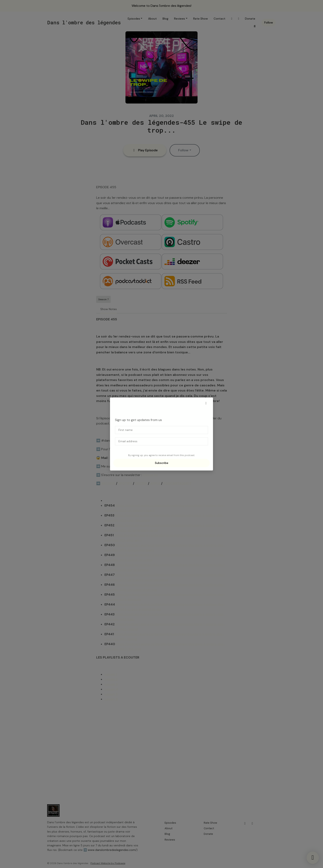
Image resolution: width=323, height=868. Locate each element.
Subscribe (162, 463)
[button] (206, 403)
